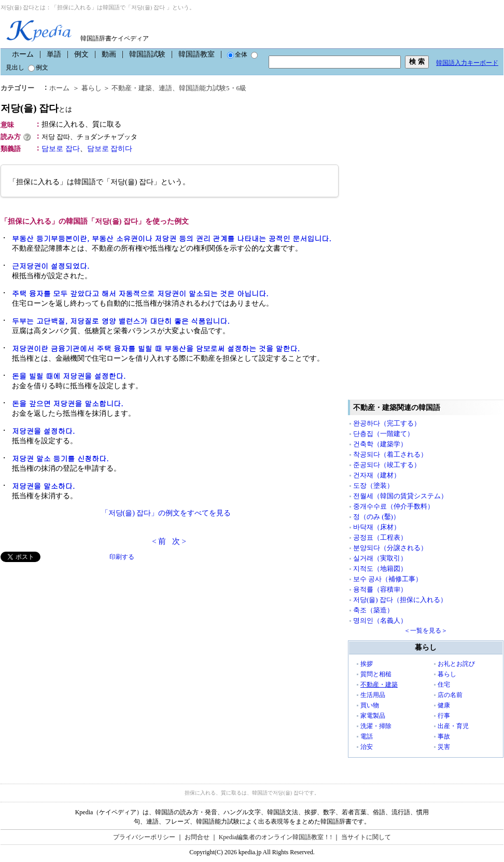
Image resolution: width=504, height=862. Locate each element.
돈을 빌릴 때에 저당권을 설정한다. (69, 376)
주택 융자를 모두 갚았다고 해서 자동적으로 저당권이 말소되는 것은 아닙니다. (140, 293)
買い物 (370, 705)
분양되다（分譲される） (390, 548)
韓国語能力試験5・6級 (213, 88)
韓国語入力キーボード (467, 63)
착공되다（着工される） (390, 454)
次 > (179, 541)
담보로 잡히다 (110, 149)
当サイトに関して (366, 837)
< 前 (159, 541)
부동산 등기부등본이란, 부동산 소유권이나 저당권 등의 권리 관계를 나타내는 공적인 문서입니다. (172, 238)
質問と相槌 (376, 674)
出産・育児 (453, 726)
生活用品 (373, 695)
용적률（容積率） (380, 589)
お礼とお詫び (456, 664)
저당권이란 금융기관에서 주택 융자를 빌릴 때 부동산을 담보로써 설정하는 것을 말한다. (156, 348)
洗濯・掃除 (376, 726)
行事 (444, 716)
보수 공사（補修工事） (388, 579)
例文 (81, 54)
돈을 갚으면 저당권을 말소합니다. (68, 403)
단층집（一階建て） (383, 434)
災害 (444, 747)
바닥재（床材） (377, 527)
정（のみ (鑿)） (376, 517)
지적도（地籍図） (380, 569)
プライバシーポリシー (144, 837)
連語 (165, 88)
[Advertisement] (78, 635)
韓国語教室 (197, 54)
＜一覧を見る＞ (426, 631)
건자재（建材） (377, 475)
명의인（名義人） (380, 620)
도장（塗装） (373, 485)
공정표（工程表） (380, 537)
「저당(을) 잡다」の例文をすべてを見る (166, 513)
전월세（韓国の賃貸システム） (400, 496)
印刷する (122, 557)
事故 (444, 736)
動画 (109, 54)
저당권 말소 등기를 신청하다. (60, 458)
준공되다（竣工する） (387, 465)
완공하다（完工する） (387, 423)
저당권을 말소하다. (43, 486)
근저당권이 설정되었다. (51, 266)
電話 (367, 736)
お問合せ (197, 837)
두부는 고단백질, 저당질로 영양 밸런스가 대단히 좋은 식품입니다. (121, 321)
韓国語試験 (147, 54)
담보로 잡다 (61, 149)
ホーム (23, 54)
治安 (367, 747)
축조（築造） (373, 610)
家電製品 (373, 716)
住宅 (444, 685)
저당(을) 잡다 (36, 108)
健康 (444, 705)
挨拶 (367, 664)
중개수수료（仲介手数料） (394, 506)
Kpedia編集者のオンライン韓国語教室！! (276, 837)
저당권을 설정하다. (43, 431)
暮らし (92, 88)
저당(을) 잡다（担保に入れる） (400, 600)
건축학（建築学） (380, 444)
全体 (237, 54)
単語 (54, 54)
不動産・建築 (132, 88)
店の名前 (450, 695)
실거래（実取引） (380, 558)
